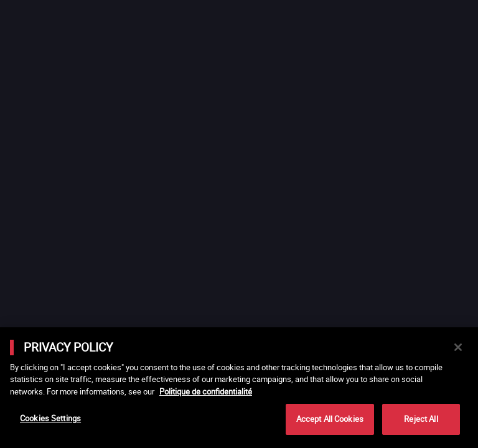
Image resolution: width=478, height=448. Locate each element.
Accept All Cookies (330, 419)
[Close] (458, 347)
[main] (239, 388)
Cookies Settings (50, 418)
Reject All (421, 419)
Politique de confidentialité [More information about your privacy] (206, 391)
